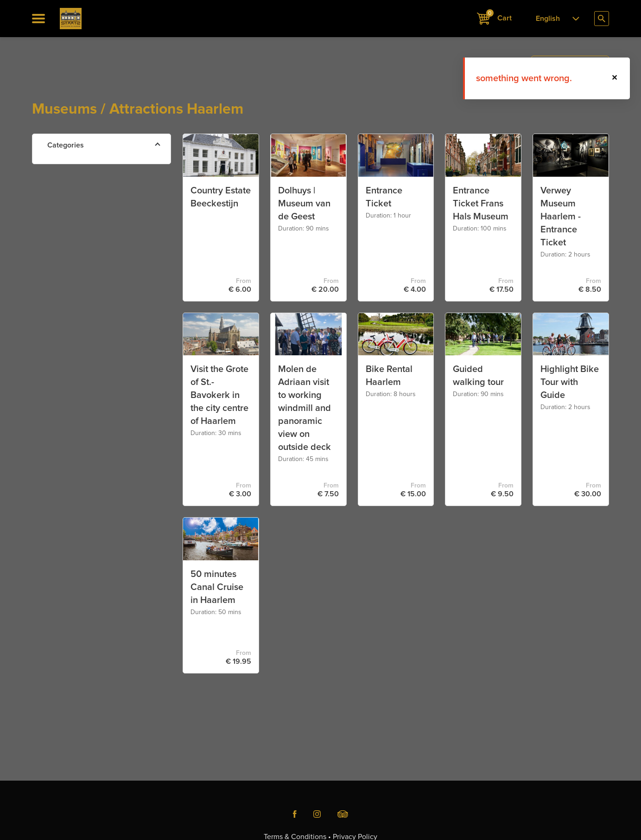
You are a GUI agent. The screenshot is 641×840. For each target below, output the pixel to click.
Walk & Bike (89, 233)
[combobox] (555, 19)
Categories (66, 145)
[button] (615, 78)
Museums (86, 211)
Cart (494, 17)
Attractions (87, 168)
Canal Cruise (90, 189)
